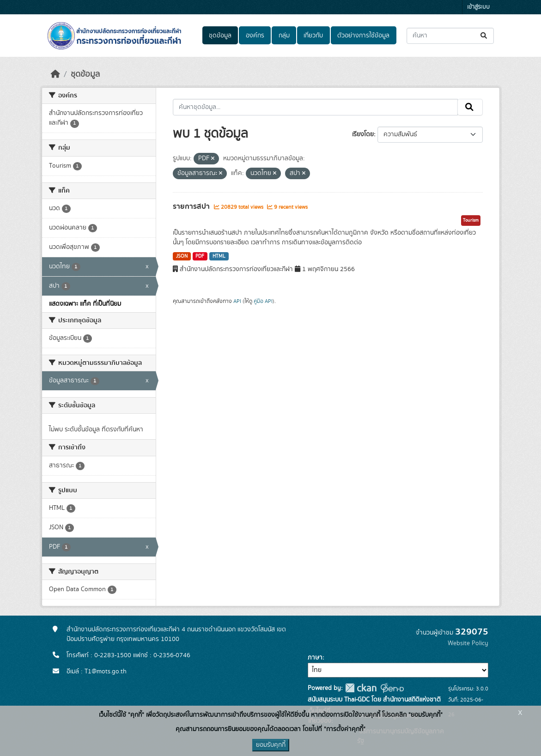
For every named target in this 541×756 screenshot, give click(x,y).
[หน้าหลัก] (55, 74)
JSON (182, 256)
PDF (200, 256)
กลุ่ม (284, 36)
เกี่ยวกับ (313, 36)
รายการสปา (192, 206)
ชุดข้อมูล (220, 36)
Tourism (471, 220)
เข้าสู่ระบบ (478, 7)
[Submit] (484, 36)
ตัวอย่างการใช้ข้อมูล (363, 36)
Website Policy (468, 643)
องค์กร (255, 36)
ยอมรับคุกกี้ (271, 745)
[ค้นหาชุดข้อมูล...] (450, 36)
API (237, 301)
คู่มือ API (263, 301)
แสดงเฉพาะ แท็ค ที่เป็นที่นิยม (85, 304)
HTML (219, 256)
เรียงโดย (363, 134)
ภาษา (315, 658)
